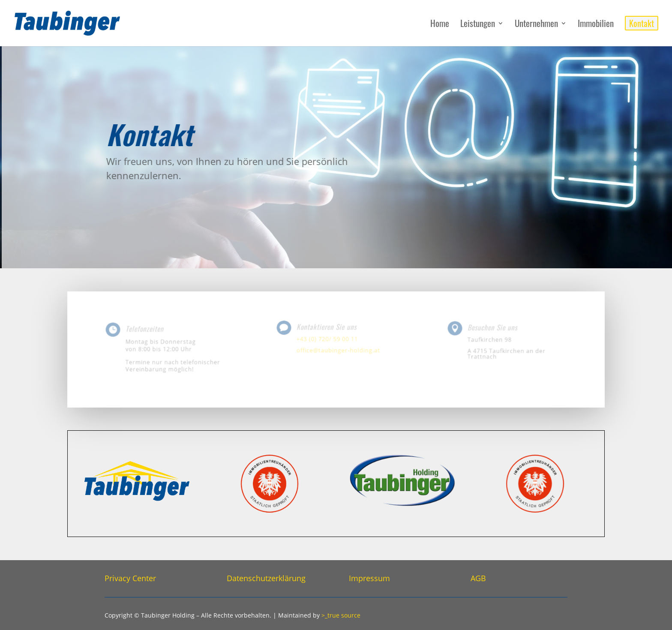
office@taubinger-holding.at (338, 349)
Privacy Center (130, 578)
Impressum (369, 578)
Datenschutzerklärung (266, 578)
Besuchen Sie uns (493, 328)
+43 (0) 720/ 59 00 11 (328, 339)
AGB (478, 578)
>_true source (341, 615)
